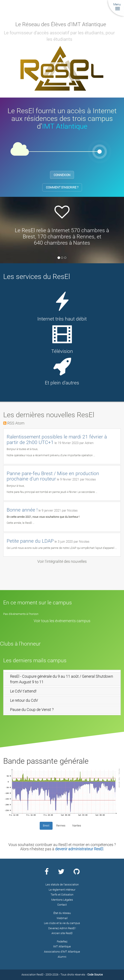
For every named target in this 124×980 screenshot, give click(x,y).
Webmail (62, 918)
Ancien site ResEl (62, 933)
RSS (11, 423)
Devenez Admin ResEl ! (62, 928)
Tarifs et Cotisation (62, 895)
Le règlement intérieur (62, 890)
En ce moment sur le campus (38, 603)
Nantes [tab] (77, 826)
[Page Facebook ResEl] (47, 873)
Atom (20, 423)
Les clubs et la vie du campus (62, 923)
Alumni (62, 957)
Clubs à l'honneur (20, 644)
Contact (62, 905)
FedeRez (62, 942)
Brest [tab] (46, 826)
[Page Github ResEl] (77, 873)
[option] (62, 227)
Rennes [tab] (61, 826)
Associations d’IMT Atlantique (62, 952)
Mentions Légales (62, 900)
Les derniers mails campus (35, 660)
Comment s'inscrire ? (62, 187)
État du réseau (62, 913)
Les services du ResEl (37, 277)
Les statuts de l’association (62, 884)
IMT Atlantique (65, 126)
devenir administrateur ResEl (79, 849)
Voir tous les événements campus (62, 621)
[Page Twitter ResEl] (61, 873)
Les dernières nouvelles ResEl (49, 415)
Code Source (95, 975)
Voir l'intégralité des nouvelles (62, 561)
